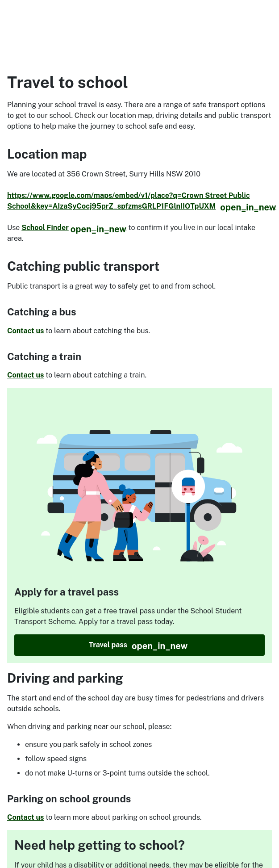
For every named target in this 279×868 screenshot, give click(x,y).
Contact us (25, 331)
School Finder (74, 228)
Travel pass (177, 645)
